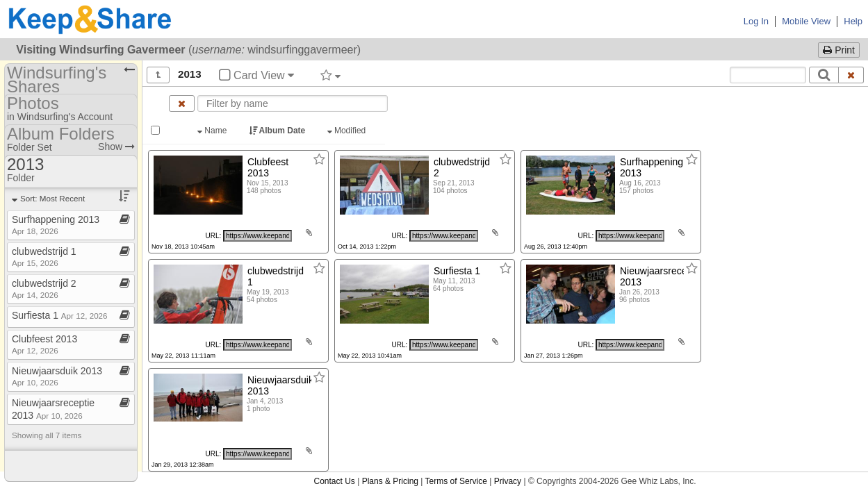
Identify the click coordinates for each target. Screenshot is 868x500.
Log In (756, 21)
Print (839, 50)
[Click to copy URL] (257, 236)
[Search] (824, 75)
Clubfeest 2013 (44, 344)
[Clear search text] (851, 75)
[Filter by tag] (330, 75)
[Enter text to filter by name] (293, 103)
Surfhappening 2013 (56, 225)
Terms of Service (456, 481)
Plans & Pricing (390, 481)
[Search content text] (768, 75)
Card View (256, 75)
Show (116, 147)
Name (213, 131)
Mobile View (806, 21)
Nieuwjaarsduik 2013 (57, 376)
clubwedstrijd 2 (44, 289)
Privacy (508, 481)
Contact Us (334, 481)
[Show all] (158, 75)
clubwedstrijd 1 (44, 257)
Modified (348, 131)
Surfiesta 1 (60, 315)
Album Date (278, 131)
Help (853, 21)
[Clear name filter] (182, 103)
